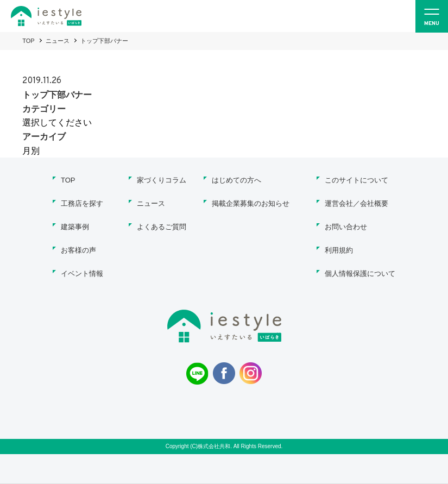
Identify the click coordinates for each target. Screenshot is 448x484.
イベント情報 (82, 274)
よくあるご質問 (162, 227)
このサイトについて (356, 180)
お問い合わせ (346, 227)
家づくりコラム (162, 180)
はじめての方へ (236, 180)
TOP (28, 41)
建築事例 (75, 227)
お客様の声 (78, 250)
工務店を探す (82, 203)
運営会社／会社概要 (356, 203)
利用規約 (339, 250)
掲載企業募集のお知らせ (251, 203)
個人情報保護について (360, 274)
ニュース (58, 41)
